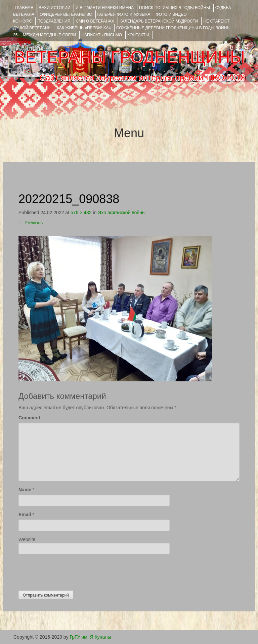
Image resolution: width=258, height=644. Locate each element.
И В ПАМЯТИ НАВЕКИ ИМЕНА (105, 8)
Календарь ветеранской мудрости (159, 21)
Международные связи (49, 35)
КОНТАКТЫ (138, 35)
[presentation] (70, 571)
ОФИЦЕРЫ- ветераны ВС (66, 14)
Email (25, 515)
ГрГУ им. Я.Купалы (91, 637)
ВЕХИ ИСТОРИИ (54, 8)
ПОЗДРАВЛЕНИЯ (54, 21)
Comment (29, 418)
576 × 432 (81, 213)
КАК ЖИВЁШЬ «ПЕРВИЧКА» (84, 28)
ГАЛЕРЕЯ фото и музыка (124, 14)
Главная (24, 8)
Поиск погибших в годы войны (175, 8)
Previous (31, 223)
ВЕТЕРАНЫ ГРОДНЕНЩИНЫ (130, 57)
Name (25, 490)
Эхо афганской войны (122, 213)
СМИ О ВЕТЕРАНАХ (95, 21)
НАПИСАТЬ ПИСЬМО (102, 35)
